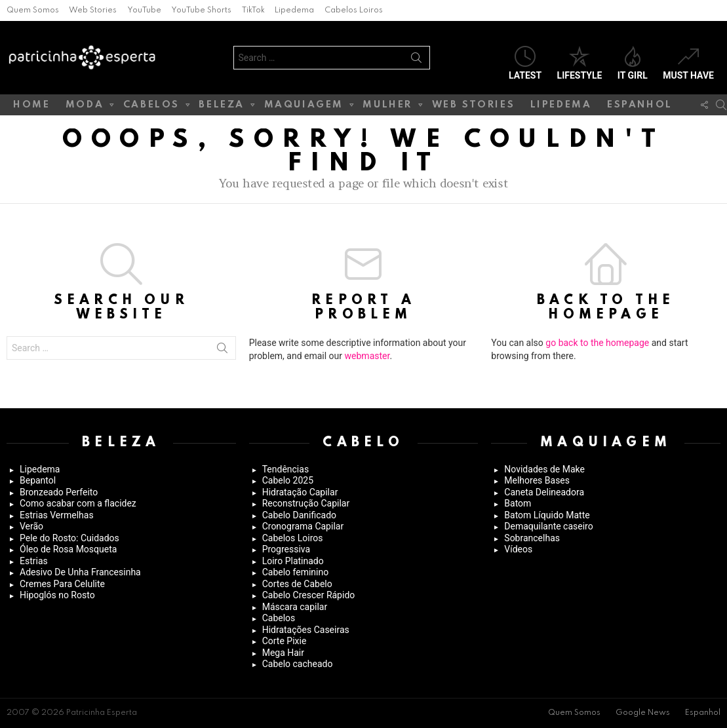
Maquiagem (304, 107)
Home (31, 105)
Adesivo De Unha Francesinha (80, 572)
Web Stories (93, 10)
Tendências (285, 469)
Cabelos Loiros (354, 10)
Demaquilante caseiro (548, 526)
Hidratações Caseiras (306, 630)
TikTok (253, 10)
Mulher (387, 107)
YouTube (144, 10)
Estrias (34, 561)
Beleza (222, 107)
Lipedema (294, 10)
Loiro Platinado (293, 561)
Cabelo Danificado (299, 515)
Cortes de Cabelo (297, 584)
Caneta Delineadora (544, 492)
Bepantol (38, 480)
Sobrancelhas (532, 538)
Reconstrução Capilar (306, 503)
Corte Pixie (285, 641)
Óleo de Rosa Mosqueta (68, 549)
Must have (688, 63)
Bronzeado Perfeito (59, 492)
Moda (85, 107)
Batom (518, 503)
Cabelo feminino (296, 572)
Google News (643, 713)
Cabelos (151, 107)
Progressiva (286, 549)
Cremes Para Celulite (62, 584)
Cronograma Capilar (303, 526)
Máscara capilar (295, 607)
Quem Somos (33, 10)
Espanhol (640, 105)
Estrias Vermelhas (57, 515)
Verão (31, 526)
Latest (525, 63)
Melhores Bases (537, 480)
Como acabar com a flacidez (78, 503)
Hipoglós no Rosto (57, 595)
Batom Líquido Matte (547, 515)
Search (416, 60)
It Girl (633, 63)
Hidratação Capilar (300, 492)
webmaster (367, 356)
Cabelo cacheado (298, 664)
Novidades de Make (544, 469)
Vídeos (518, 549)
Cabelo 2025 (288, 480)
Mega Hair (283, 653)
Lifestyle (580, 63)
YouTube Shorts (201, 10)
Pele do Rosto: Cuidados (69, 538)
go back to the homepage (597, 343)
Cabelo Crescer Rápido (309, 595)
